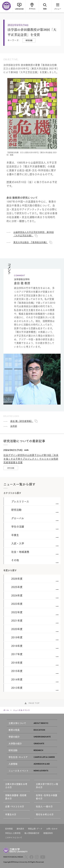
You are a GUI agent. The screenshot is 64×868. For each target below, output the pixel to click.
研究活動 (33, 750)
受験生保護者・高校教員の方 (16, 797)
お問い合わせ (52, 829)
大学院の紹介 (33, 743)
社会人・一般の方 (44, 806)
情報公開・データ (35, 829)
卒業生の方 (11, 814)
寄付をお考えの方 (45, 814)
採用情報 (9, 829)
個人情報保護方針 (32, 833)
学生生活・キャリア (33, 757)
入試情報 (33, 764)
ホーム (6, 710)
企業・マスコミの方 (15, 806)
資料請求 (20, 829)
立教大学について (33, 723)
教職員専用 (48, 833)
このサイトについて (14, 838)
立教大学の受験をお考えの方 (16, 786)
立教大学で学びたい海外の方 (47, 786)
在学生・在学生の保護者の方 (47, 797)
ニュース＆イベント (22, 710)
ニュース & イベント (33, 771)
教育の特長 (33, 730)
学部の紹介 (33, 737)
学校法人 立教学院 (13, 833)
